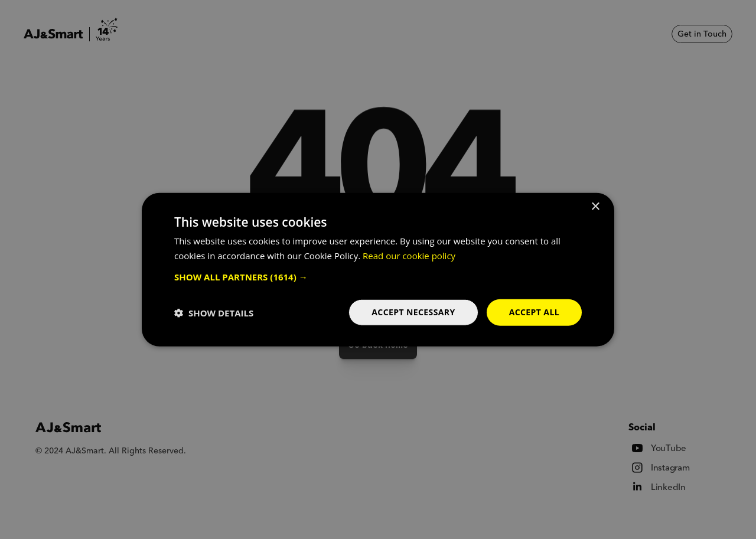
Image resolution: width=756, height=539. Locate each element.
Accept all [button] (534, 312)
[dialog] (378, 269)
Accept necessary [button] (413, 312)
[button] (378, 277)
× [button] (595, 206)
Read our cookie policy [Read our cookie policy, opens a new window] (409, 255)
